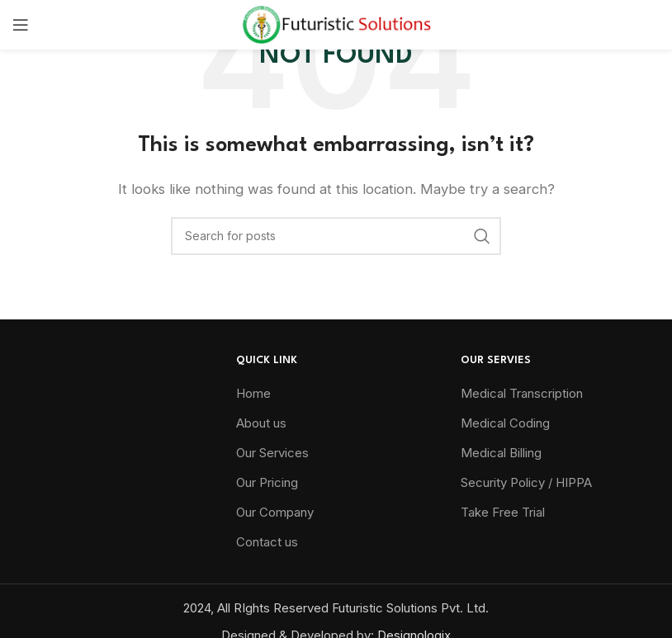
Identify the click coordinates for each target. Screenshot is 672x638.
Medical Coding (505, 423)
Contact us (267, 542)
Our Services (272, 453)
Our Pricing (267, 482)
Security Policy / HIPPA (526, 482)
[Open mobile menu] (21, 25)
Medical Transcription (522, 393)
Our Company (275, 512)
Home (253, 393)
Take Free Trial (503, 512)
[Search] (336, 236)
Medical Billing (501, 453)
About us (261, 423)
